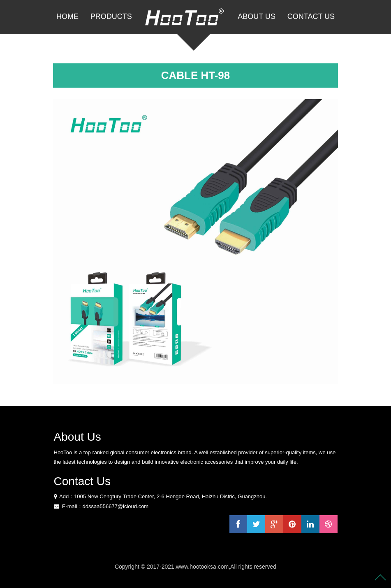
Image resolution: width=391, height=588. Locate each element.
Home (67, 16)
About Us (257, 16)
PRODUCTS (111, 16)
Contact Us (311, 16)
